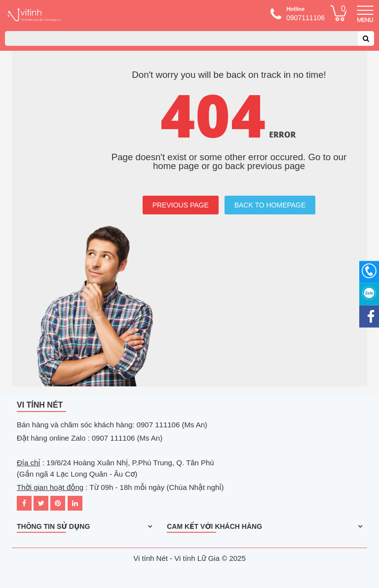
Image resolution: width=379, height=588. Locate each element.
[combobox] (189, 38)
